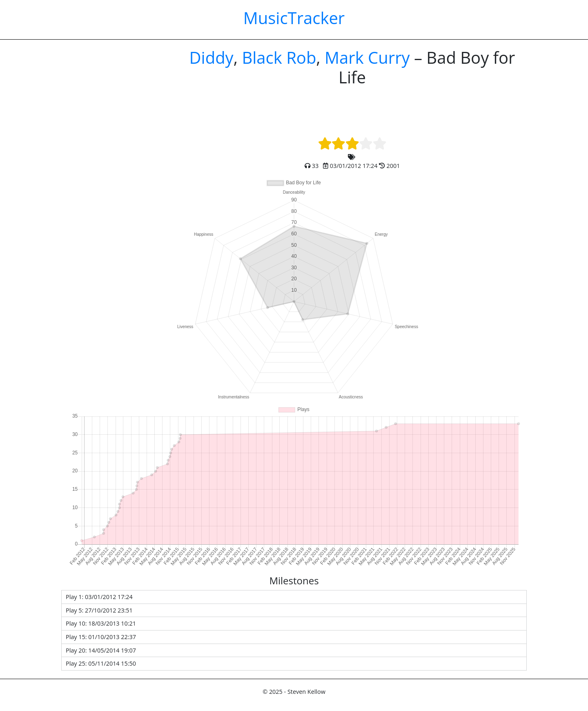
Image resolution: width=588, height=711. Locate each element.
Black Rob (279, 57)
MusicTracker (294, 18)
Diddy (212, 57)
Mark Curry (367, 57)
